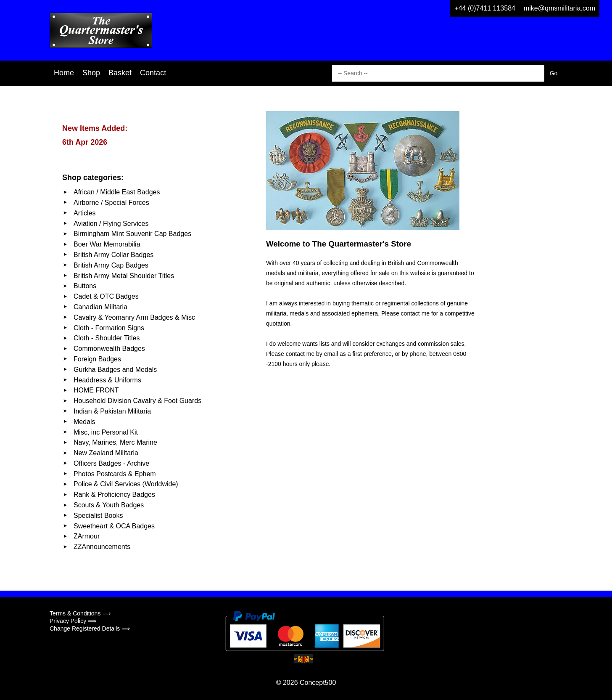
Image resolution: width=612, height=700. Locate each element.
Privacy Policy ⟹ (73, 621)
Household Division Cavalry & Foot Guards (137, 401)
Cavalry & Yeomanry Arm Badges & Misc (134, 317)
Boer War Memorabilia (107, 244)
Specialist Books (98, 516)
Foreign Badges (97, 359)
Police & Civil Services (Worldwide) (126, 484)
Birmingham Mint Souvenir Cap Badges (132, 234)
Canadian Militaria (100, 307)
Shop (91, 73)
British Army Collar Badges (113, 255)
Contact (153, 73)
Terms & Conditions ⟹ (80, 613)
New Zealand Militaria (106, 453)
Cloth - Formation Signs (109, 328)
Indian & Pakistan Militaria (112, 411)
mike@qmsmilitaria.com (559, 8)
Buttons (85, 286)
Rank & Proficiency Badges (114, 495)
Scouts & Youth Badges (109, 505)
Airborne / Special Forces (111, 203)
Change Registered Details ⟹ (90, 628)
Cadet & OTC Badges (106, 296)
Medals (84, 422)
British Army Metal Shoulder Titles (124, 276)
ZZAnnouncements (102, 547)
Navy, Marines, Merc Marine (115, 442)
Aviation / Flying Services (111, 224)
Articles (84, 213)
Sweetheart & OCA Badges (114, 526)
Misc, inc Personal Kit (106, 432)
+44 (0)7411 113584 (485, 8)
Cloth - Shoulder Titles (107, 338)
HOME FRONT (96, 390)
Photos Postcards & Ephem (115, 474)
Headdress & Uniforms (107, 380)
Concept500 (318, 683)
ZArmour (87, 536)
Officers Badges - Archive (111, 463)
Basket (120, 73)
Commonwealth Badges (109, 349)
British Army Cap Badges (111, 265)
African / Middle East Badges (117, 192)
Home (64, 73)
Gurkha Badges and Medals (115, 370)
